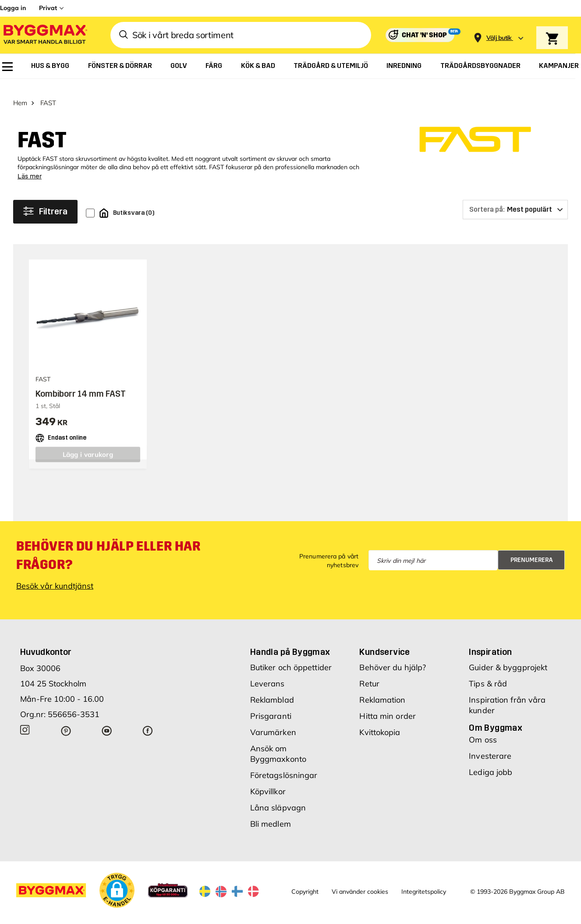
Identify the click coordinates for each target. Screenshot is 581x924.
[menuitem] (7, 67)
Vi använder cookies (360, 881)
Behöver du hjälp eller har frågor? (108, 545)
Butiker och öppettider (291, 657)
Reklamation (382, 689)
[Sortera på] (515, 199)
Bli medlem (271, 813)
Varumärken (273, 722)
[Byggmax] (45, 35)
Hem (20, 92)
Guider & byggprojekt (508, 657)
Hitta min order (388, 705)
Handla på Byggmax (290, 641)
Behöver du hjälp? (393, 657)
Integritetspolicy (424, 881)
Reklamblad (272, 689)
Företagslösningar (284, 765)
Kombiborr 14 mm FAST (81, 383)
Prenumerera (532, 549)
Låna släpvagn (278, 797)
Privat (48, 8)
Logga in (13, 8)
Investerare (490, 745)
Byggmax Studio (192, 917)
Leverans (267, 673)
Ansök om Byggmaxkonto (278, 743)
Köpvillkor (268, 781)
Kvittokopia (380, 722)
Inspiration (490, 641)
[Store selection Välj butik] (499, 38)
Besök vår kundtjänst (55, 575)
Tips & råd (488, 673)
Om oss (483, 729)
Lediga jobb (491, 762)
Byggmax (97, 917)
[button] (117, 880)
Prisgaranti (271, 705)
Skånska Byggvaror (140, 917)
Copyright (305, 881)
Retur (369, 673)
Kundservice (384, 641)
